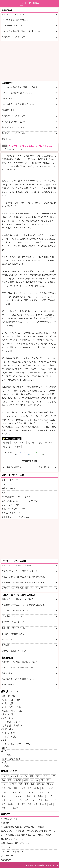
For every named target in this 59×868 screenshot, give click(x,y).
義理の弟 (50, 784)
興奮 (19, 447)
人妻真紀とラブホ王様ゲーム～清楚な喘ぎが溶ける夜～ (24, 582)
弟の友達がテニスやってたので (16, 497)
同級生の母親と (8, 110)
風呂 (16, 443)
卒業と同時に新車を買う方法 (13, 628)
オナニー (7, 740)
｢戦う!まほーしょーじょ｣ (12, 26)
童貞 (4, 804)
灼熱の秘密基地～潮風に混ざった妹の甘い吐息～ (21, 31)
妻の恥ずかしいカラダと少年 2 (14, 127)
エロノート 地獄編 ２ (12, 852)
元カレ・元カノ (10, 714)
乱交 (4, 751)
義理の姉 (40, 784)
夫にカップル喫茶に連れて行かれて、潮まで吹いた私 (23, 577)
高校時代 (41, 796)
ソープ (11, 796)
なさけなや (7, 484)
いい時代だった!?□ (10, 505)
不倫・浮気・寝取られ (13, 707)
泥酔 (4, 748)
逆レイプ (5, 776)
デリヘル (19, 796)
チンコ (50, 443)
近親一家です (44, 467)
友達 (32, 443)
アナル (34, 800)
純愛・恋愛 (8, 703)
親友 (43, 788)
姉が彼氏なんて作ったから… (14, 839)
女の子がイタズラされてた (14, 509)
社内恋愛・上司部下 (12, 726)
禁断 (51, 804)
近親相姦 (7, 755)
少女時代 (5, 823)
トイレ (5, 784)
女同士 (46, 776)
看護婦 (26, 780)
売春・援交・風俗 (11, 759)
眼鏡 (4, 796)
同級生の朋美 (7, 98)
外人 (4, 762)
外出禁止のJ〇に (9, 488)
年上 (24, 443)
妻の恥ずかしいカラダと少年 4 (14, 37)
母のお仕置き (7, 640)
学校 (42, 780)
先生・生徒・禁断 (11, 700)
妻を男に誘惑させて (15, 467)
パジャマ (30, 792)
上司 (29, 788)
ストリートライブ (10, 480)
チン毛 (50, 796)
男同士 (39, 776)
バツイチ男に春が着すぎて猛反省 (15, 20)
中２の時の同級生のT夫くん (13, 634)
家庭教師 (5, 645)
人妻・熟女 (8, 718)
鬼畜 (23, 804)
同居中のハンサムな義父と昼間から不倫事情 (20, 87)
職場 (7, 443)
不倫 (10, 788)
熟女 (4, 780)
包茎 (17, 804)
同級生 (17, 788)
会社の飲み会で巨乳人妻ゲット (15, 843)
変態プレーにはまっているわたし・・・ (18, 651)
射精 (41, 443)
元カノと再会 (7, 847)
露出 (32, 776)
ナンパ (5, 792)
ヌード (53, 800)
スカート (49, 792)
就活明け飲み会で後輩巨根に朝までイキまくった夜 (22, 588)
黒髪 (47, 800)
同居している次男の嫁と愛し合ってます (18, 93)
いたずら (51, 788)
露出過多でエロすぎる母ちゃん (16, 517)
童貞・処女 (8, 729)
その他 (6, 766)
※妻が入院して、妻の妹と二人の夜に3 (17, 565)
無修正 (16, 808)
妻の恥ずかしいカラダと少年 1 (14, 133)
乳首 (40, 800)
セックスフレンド (11, 722)
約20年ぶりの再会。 (10, 819)
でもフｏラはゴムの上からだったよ (16, 14)
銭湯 (27, 784)
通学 (48, 780)
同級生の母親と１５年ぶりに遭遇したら (18, 104)
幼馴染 (36, 788)
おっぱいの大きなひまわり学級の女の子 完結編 (22, 827)
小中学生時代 (30, 796)
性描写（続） (7, 139)
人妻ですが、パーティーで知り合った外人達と (20, 571)
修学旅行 (13, 784)
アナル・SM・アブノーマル (16, 744)
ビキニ (22, 792)
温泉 (21, 784)
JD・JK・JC (8, 696)
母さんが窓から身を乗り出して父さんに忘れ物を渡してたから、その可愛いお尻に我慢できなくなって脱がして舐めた (28, 833)
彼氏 (4, 788)
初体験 (11, 804)
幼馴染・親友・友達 (13, 439)
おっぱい (9, 447)
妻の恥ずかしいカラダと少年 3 (14, 122)
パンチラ (15, 776)
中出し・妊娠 (9, 733)
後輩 (23, 788)
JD (32, 780)
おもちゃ (13, 792)
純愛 (35, 804)
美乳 (27, 800)
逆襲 (29, 804)
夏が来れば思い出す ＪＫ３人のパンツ (20, 501)
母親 (33, 784)
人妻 (4, 493)
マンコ (11, 800)
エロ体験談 (41, 865)
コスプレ (24, 776)
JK (37, 780)
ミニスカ (39, 792)
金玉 (4, 800)
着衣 (10, 780)
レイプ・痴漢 (9, 737)
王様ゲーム (6, 808)
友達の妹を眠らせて (11, 513)
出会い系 (43, 804)
